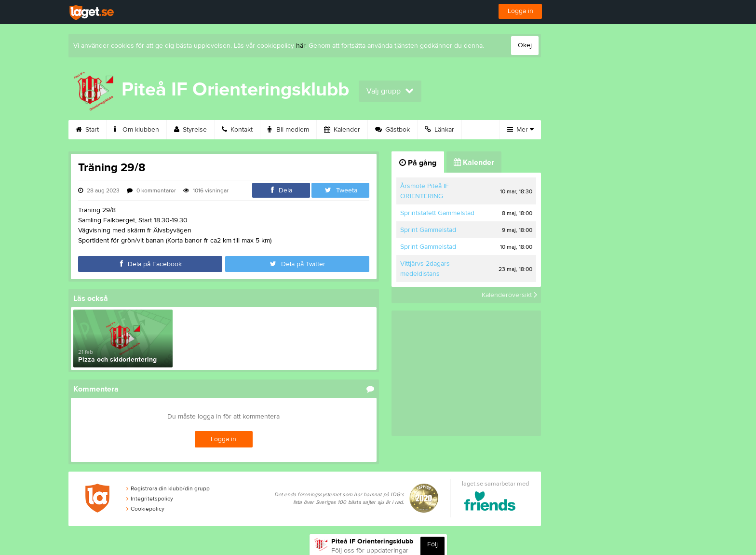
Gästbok (392, 130)
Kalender (342, 130)
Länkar (439, 130)
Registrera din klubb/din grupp (168, 488)
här (301, 46)
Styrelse (190, 130)
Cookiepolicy (145, 509)
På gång (418, 163)
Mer (520, 130)
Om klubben (136, 130)
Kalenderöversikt (509, 295)
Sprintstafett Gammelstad (437, 213)
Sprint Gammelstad (428, 230)
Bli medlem (288, 130)
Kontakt (237, 130)
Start (87, 130)
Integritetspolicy (150, 499)
